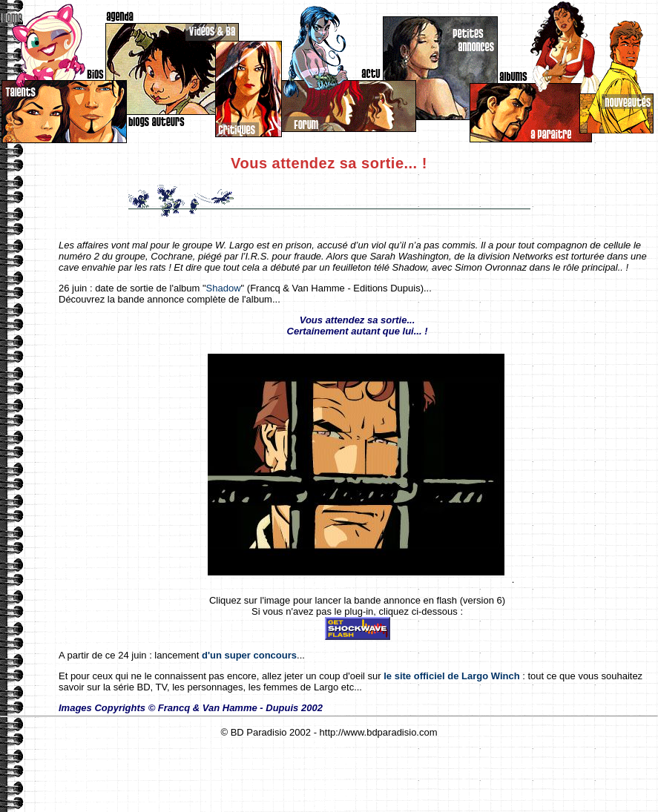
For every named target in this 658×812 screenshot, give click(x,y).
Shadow (224, 288)
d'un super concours (249, 655)
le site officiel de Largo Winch (451, 676)
